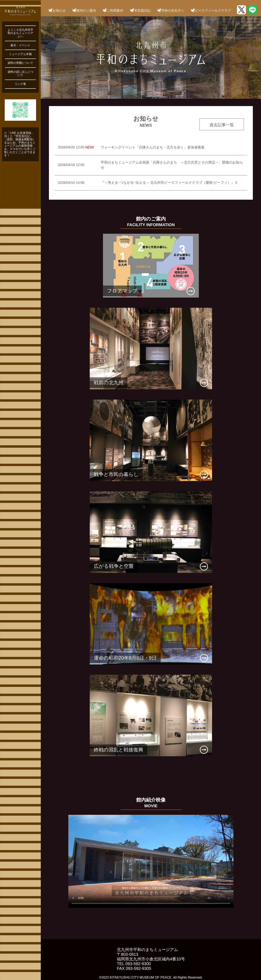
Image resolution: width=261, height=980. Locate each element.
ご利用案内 (115, 11)
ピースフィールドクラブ (213, 11)
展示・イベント (20, 45)
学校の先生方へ (173, 11)
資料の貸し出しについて (20, 74)
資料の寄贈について (20, 63)
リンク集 (20, 84)
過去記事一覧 (222, 125)
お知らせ (59, 11)
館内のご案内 (86, 11)
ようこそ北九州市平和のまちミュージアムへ (20, 33)
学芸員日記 (142, 11)
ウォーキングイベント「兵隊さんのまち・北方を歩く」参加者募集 (153, 147)
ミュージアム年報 (20, 54)
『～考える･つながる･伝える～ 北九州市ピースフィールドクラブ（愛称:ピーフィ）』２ (169, 183)
